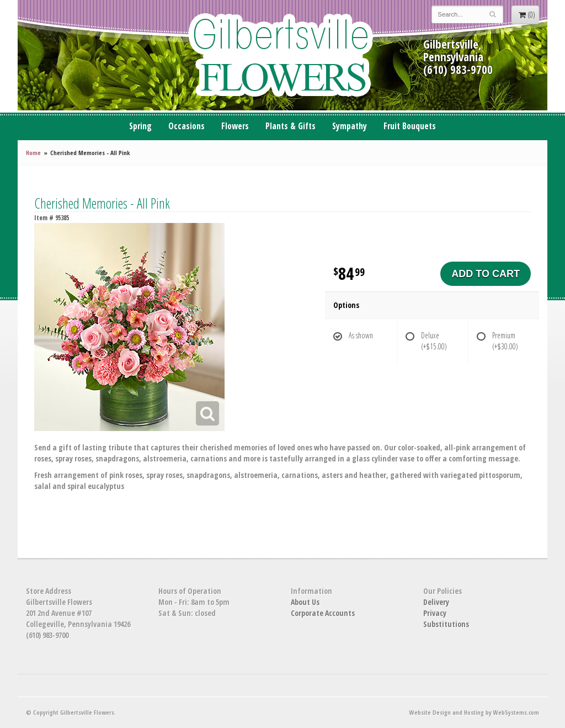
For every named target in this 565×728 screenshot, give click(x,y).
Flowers (235, 126)
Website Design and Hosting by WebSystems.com (474, 712)
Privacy (435, 613)
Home (33, 153)
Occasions (186, 126)
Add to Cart (486, 274)
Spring (140, 126)
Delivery (436, 602)
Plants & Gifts (291, 126)
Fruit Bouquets (410, 126)
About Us (305, 602)
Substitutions (446, 624)
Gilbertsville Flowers (282, 55)
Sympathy (350, 126)
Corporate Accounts (323, 613)
